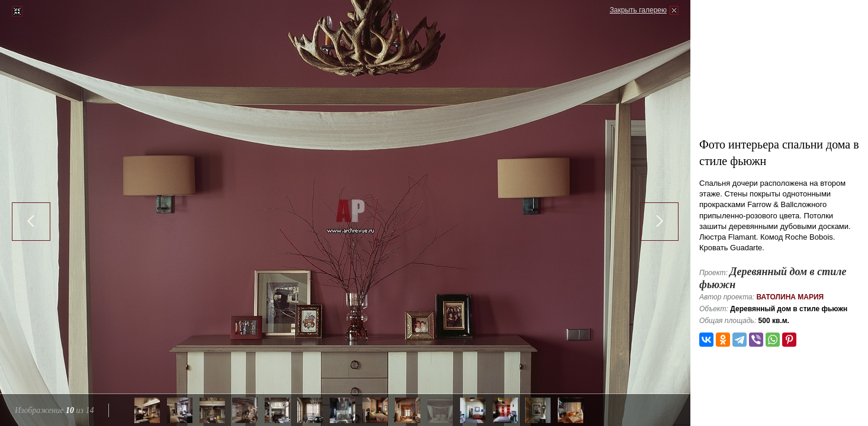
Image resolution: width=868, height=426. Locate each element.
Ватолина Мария (790, 297)
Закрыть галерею (638, 10)
